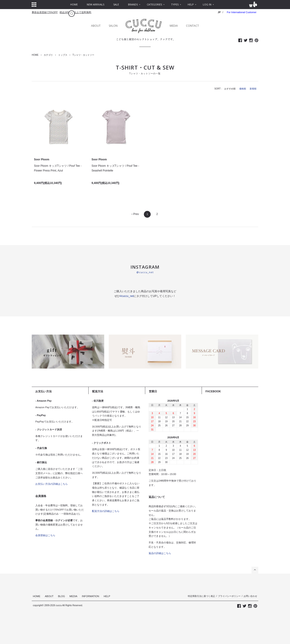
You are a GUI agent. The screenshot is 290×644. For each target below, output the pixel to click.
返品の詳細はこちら (160, 553)
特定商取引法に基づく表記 (201, 596)
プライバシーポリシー (229, 596)
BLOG (62, 596)
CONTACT (192, 26)
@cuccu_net (145, 272)
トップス (63, 55)
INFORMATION (90, 596)
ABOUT (96, 26)
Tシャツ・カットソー (83, 55)
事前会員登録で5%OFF (45, 12)
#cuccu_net (127, 296)
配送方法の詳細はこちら (106, 511)
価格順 (243, 89)
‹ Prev (135, 214)
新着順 (253, 89)
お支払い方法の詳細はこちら (52, 484)
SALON (113, 26)
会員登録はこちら (45, 535)
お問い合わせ (250, 596)
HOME (35, 55)
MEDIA (174, 26)
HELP (107, 596)
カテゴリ (48, 55)
